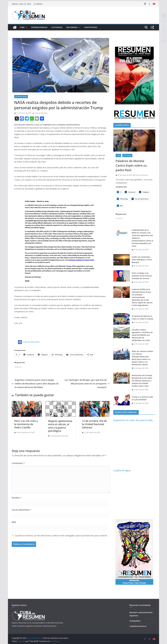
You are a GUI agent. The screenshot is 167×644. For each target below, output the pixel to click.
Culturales (57, 27)
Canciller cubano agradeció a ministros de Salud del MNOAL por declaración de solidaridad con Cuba (142, 335)
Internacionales (39, 27)
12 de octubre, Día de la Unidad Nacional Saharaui (94, 424)
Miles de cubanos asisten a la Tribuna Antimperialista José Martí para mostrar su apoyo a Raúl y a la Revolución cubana (142, 358)
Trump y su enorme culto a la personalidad (142, 398)
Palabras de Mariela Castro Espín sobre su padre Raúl (131, 165)
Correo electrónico (21, 510)
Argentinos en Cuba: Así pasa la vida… (134, 420)
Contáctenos (91, 27)
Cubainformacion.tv (138, 626)
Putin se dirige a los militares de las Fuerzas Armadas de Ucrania (142, 276)
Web (14, 522)
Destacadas (127, 155)
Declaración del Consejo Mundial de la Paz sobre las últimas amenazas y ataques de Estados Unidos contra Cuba (142, 381)
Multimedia (72, 27)
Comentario (18, 463)
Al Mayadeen (135, 621)
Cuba (22, 27)
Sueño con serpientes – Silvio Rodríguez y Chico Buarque (142, 260)
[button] (26, 27)
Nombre (17, 498)
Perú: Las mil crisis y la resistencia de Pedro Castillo (26, 424)
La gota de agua (122, 470)
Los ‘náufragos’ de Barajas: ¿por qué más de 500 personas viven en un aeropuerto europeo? (87, 384)
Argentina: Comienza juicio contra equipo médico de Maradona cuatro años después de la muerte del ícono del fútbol (35, 384)
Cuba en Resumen (41, 113)
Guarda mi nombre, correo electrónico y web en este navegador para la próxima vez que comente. (61, 536)
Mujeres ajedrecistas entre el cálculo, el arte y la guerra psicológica (60, 426)
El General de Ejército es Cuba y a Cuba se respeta (143, 317)
